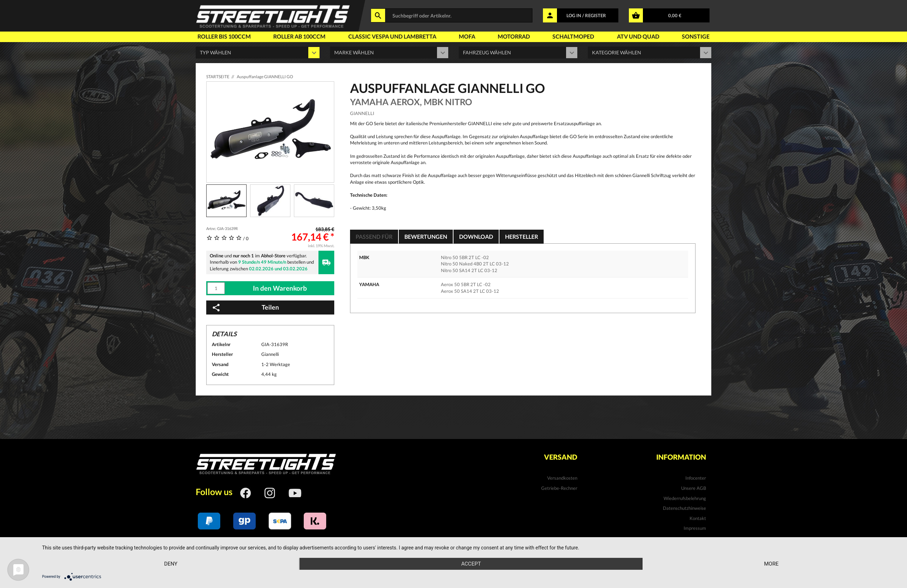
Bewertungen (426, 236)
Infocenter (696, 478)
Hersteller (522, 236)
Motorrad (514, 36)
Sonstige (696, 36)
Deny (171, 564)
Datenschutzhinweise (684, 508)
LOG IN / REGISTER (586, 15)
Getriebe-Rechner (559, 488)
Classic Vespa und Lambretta (392, 36)
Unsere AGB (694, 488)
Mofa (467, 36)
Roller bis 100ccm (224, 36)
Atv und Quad (638, 36)
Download (476, 236)
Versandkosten (562, 478)
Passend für (374, 236)
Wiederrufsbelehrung (685, 498)
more (771, 564)
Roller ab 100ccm (299, 36)
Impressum (695, 528)
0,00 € (675, 15)
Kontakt (698, 518)
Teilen (245, 307)
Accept (471, 564)
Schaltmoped (573, 36)
